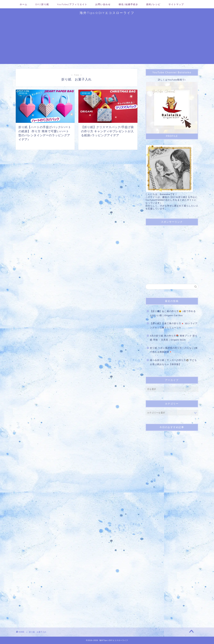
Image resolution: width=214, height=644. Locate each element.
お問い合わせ (103, 4)
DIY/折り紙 (42, 4)
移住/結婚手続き (128, 4)
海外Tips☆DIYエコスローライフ (107, 13)
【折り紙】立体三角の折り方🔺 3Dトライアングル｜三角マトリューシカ (174, 326)
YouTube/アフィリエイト (72, 4)
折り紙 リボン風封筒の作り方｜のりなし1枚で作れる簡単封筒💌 (174, 350)
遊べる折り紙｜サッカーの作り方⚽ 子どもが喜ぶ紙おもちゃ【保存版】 (173, 362)
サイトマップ (176, 4)
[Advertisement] (107, 42)
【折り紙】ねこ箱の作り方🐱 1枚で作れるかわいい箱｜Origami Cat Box (173, 313)
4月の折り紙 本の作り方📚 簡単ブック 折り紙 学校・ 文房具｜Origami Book (174, 338)
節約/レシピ (153, 4)
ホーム (24, 4)
